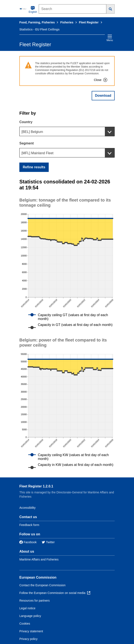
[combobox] (67, 131)
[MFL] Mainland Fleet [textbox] (37, 153)
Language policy (30, 616)
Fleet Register (89, 22)
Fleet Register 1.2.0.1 (36, 486)
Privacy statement (31, 631)
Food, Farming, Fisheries (37, 22)
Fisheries (67, 22)
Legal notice (27, 608)
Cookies (25, 624)
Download (103, 96)
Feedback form (29, 525)
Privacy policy (29, 639)
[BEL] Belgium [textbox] (32, 132)
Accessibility (27, 508)
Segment (27, 143)
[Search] (110, 9)
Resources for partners (34, 601)
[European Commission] (23, 9)
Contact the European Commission (42, 585)
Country (26, 122)
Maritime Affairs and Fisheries (39, 559)
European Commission (38, 577)
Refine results (34, 167)
